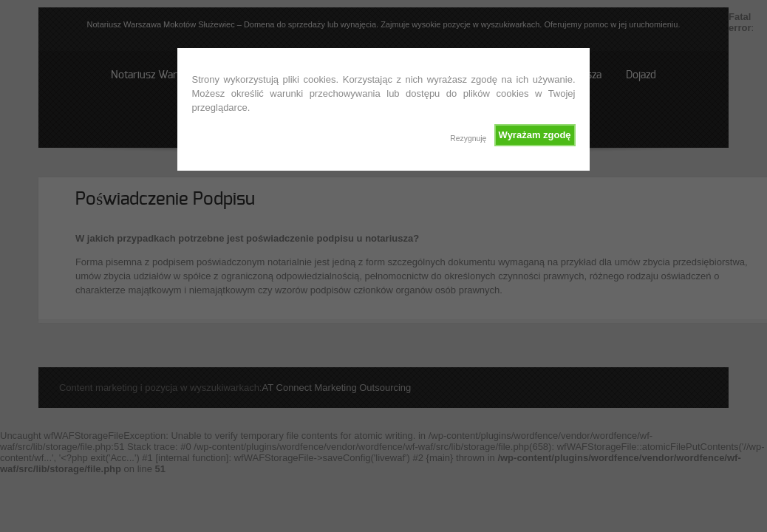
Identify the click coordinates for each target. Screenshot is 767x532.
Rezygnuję (468, 139)
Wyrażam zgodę (535, 135)
